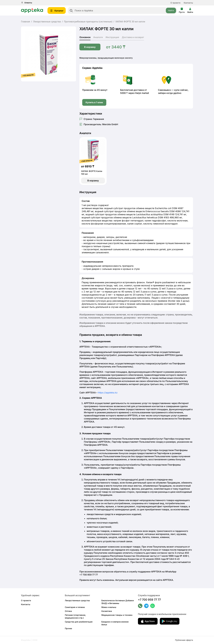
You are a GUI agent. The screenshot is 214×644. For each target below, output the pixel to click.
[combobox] (122, 10)
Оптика (68, 611)
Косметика (107, 611)
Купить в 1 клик (94, 102)
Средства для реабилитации (79, 622)
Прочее (68, 628)
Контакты (188, 3)
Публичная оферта (184, 640)
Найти (171, 10)
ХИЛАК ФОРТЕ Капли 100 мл (92, 173)
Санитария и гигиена (75, 607)
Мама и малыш (109, 607)
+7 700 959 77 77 (149, 600)
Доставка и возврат (133, 37)
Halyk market (142, 93)
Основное (85, 37)
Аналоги (98, 37)
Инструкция (112, 37)
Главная (25, 22)
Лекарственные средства (47, 22)
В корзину (90, 47)
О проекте (175, 3)
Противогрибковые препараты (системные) (88, 22)
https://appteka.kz (108, 393)
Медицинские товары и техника (117, 615)
